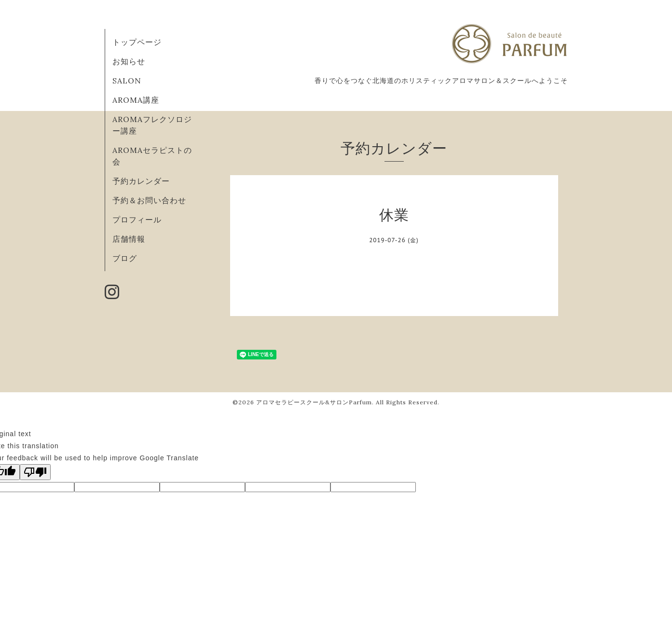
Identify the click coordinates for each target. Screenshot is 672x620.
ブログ (125, 258)
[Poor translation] (35, 472)
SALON (127, 81)
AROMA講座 (136, 100)
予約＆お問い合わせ (149, 200)
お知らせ (129, 61)
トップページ (137, 42)
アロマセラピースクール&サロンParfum (314, 402)
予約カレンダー (141, 181)
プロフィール (137, 220)
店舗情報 (129, 239)
